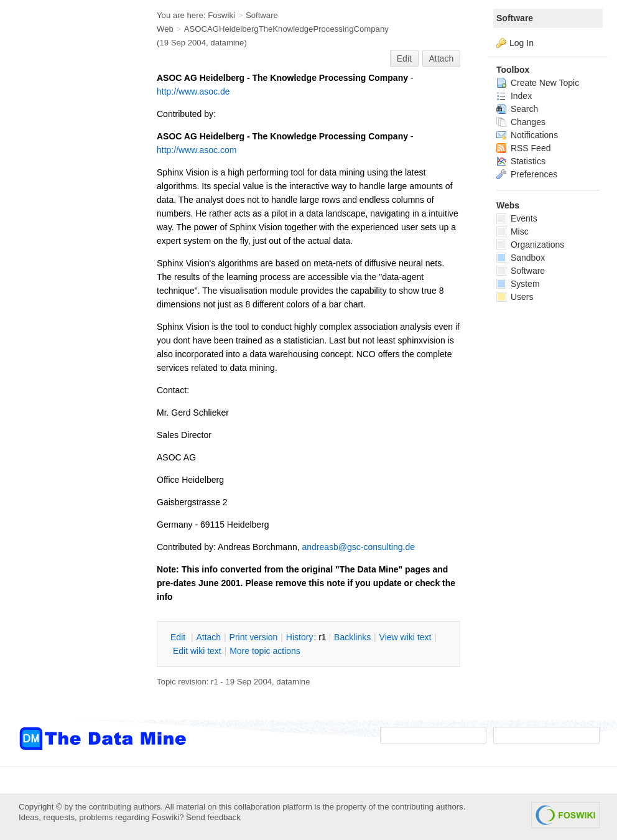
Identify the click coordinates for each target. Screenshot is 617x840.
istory (300, 637)
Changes (521, 122)
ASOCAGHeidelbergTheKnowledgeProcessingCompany (286, 29)
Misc (513, 231)
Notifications (527, 135)
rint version (254, 637)
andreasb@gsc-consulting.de (358, 547)
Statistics (521, 161)
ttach (208, 637)
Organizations (530, 245)
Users (515, 297)
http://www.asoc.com (197, 150)
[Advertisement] (68, 251)
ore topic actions (265, 651)
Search (517, 109)
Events (517, 218)
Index (514, 96)
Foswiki (221, 15)
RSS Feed (523, 148)
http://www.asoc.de (193, 91)
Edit (404, 58)
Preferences (527, 174)
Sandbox (521, 258)
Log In (522, 43)
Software (515, 18)
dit (179, 637)
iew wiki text (406, 637)
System (518, 284)
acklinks (352, 637)
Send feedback (213, 817)
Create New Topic (538, 83)
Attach (442, 58)
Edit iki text (197, 651)
